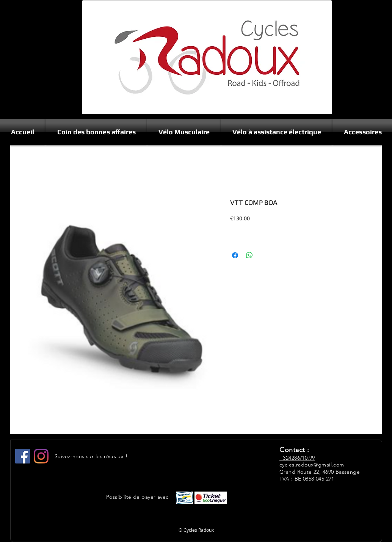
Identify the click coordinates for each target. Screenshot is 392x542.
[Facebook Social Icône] (23, 456)
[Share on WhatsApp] (249, 255)
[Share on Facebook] (235, 255)
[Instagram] (41, 456)
